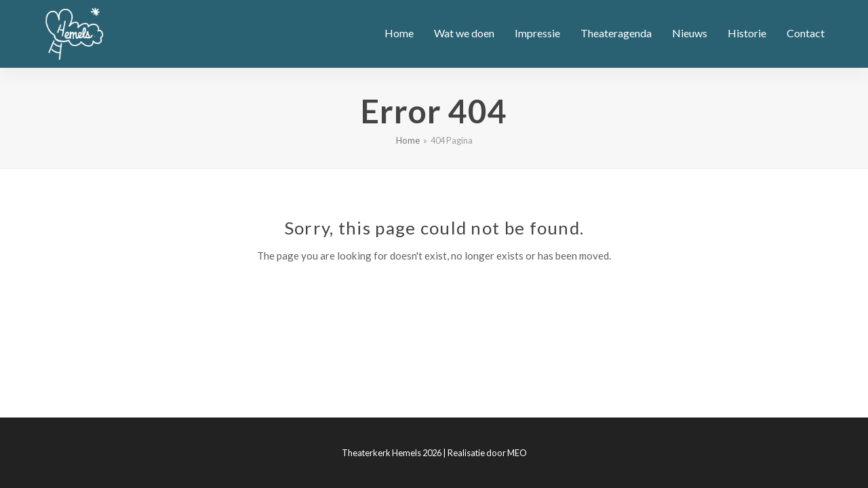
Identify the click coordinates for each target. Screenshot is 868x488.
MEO (517, 453)
